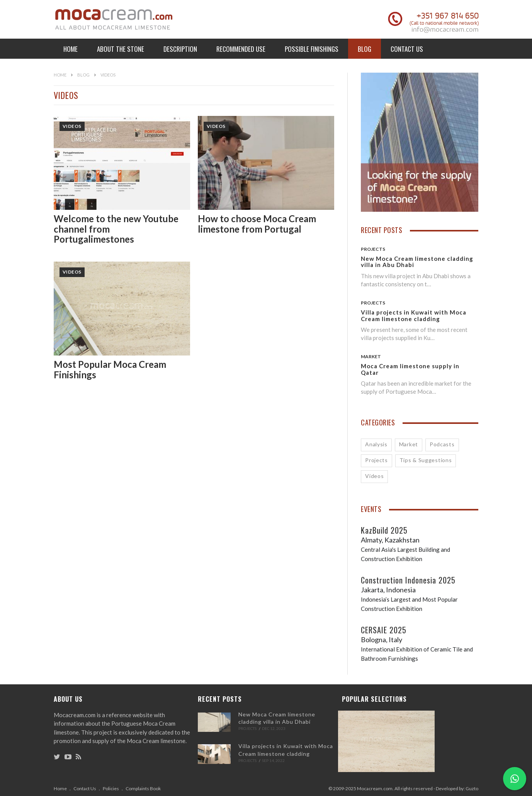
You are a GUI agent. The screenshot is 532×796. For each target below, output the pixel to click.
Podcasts (442, 444)
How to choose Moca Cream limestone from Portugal (257, 224)
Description (180, 49)
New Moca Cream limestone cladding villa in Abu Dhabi (417, 262)
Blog (365, 49)
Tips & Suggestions (426, 460)
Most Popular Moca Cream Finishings (110, 369)
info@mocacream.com (445, 29)
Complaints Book (143, 788)
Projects (373, 249)
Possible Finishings (312, 49)
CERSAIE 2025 (384, 630)
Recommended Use (241, 49)
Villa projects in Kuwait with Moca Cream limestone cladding (414, 316)
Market (371, 356)
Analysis (376, 444)
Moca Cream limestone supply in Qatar (410, 369)
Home (71, 49)
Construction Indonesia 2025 (408, 580)
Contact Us (407, 49)
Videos (72, 126)
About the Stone (121, 49)
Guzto (472, 788)
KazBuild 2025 (384, 530)
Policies (111, 788)
